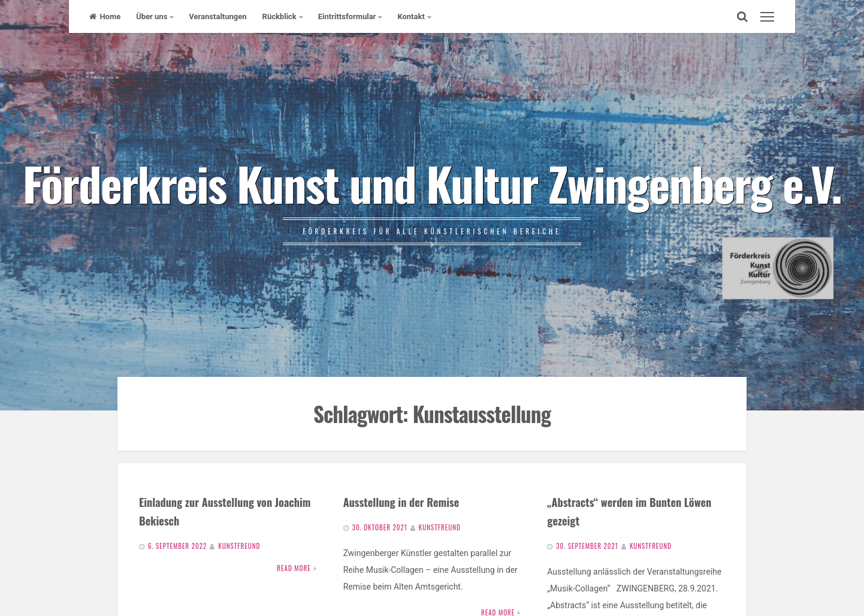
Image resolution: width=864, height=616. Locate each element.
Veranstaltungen (217, 16)
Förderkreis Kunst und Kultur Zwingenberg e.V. (432, 183)
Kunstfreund (239, 546)
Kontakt (411, 16)
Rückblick (280, 16)
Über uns (152, 16)
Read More (294, 568)
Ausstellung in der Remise (401, 502)
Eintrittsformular (347, 16)
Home (105, 16)
